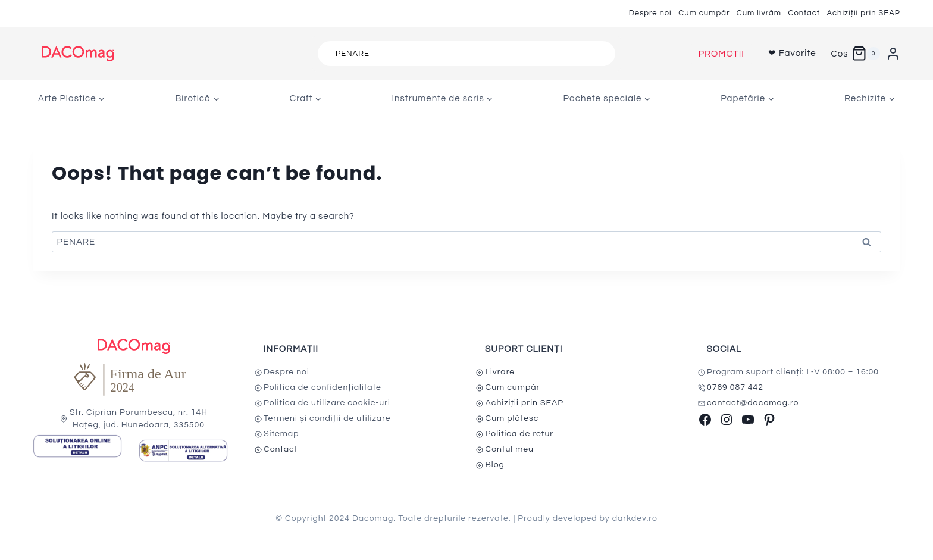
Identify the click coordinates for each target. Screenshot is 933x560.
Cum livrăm (759, 13)
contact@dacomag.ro (753, 403)
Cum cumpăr (704, 13)
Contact (804, 13)
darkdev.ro (635, 518)
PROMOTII (721, 54)
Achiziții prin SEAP (863, 13)
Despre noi (650, 13)
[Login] (893, 54)
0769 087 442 (735, 387)
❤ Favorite (792, 53)
